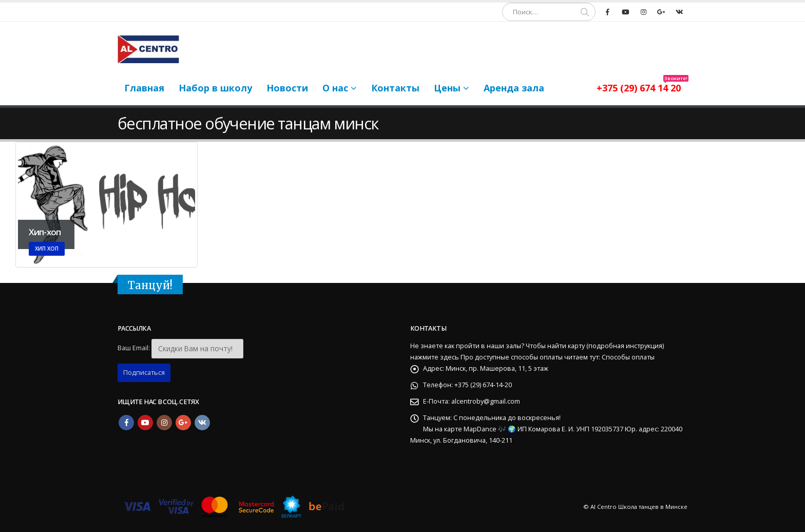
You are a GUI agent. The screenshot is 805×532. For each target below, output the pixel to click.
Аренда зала (514, 88)
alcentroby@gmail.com (486, 401)
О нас (335, 88)
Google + (183, 423)
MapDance (481, 429)
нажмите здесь (435, 357)
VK (202, 423)
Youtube (145, 423)
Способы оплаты (628, 357)
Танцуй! (150, 286)
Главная (144, 88)
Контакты (395, 88)
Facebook (126, 423)
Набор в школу (215, 88)
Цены (447, 88)
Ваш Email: (134, 348)
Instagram (164, 423)
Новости (287, 88)
